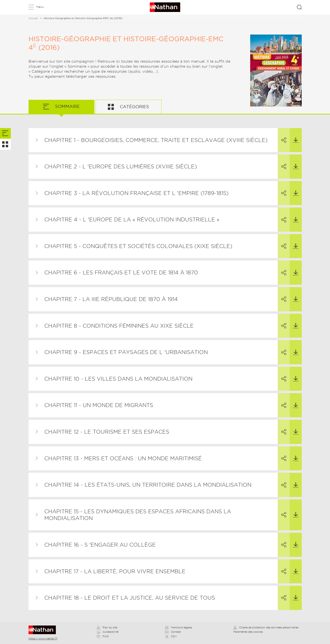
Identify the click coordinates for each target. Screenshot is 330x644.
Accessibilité (108, 632)
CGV (171, 636)
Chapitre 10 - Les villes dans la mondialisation (118, 379)
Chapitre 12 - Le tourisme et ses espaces (107, 432)
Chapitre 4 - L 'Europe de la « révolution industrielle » (132, 219)
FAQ (103, 636)
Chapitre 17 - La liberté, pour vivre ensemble (115, 571)
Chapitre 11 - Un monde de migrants (99, 405)
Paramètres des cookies (248, 632)
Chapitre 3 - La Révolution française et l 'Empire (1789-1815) (136, 193)
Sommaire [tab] (67, 106)
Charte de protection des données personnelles (266, 627)
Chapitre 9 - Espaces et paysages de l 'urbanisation (126, 352)
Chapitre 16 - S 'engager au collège (100, 545)
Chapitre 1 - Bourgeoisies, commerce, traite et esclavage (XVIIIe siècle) (156, 140)
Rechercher (299, 7)
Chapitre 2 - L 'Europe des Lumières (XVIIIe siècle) (121, 166)
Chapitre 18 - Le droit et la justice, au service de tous (130, 598)
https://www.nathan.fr (43, 638)
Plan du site (107, 627)
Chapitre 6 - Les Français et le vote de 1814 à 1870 (121, 272)
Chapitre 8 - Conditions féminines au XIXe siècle (119, 326)
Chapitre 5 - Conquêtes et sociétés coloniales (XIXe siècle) (138, 246)
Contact (173, 632)
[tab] (5, 133)
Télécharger (294, 136)
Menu (40, 7)
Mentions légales (179, 627)
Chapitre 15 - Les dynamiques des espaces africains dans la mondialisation (138, 515)
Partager (282, 136)
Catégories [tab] (134, 107)
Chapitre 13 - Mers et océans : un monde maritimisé (123, 458)
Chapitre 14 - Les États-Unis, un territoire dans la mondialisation (148, 485)
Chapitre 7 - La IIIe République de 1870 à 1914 (111, 299)
